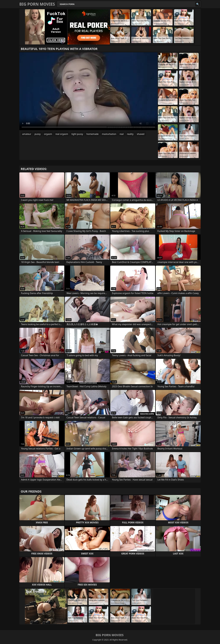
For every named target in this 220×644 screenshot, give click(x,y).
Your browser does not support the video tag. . (88, 91)
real (122, 134)
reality (130, 134)
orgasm (48, 134)
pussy (38, 134)
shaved (141, 134)
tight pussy (77, 134)
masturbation (109, 134)
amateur (27, 134)
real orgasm (62, 134)
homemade (92, 134)
